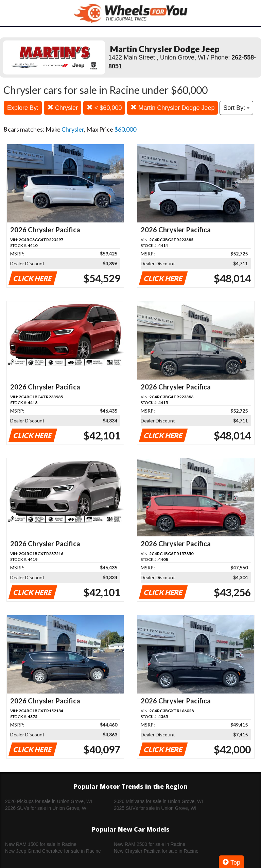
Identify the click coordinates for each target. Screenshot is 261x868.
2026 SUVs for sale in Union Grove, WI (46, 808)
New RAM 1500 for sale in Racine (41, 844)
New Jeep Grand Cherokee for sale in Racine (53, 851)
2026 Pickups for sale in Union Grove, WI (49, 801)
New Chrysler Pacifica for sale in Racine (156, 851)
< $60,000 (104, 108)
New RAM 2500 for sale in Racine (150, 844)
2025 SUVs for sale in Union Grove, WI (155, 808)
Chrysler (63, 108)
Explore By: (23, 108)
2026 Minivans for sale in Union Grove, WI (158, 801)
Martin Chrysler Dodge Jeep (172, 108)
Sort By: (236, 108)
